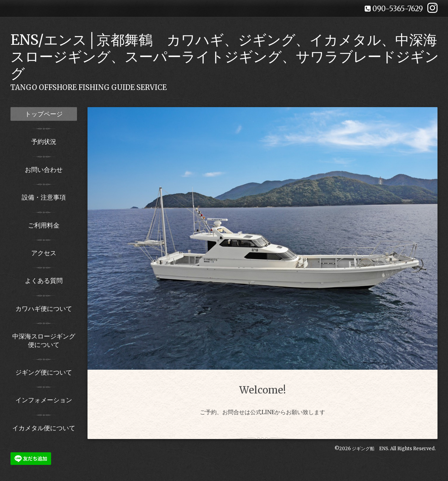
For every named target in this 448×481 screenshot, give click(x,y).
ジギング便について (44, 372)
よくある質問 (44, 281)
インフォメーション (44, 400)
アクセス (44, 253)
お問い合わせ (44, 170)
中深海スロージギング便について (44, 340)
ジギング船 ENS (370, 449)
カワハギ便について (44, 309)
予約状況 (44, 142)
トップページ (44, 114)
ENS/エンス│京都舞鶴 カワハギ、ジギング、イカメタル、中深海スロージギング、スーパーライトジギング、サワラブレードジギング (225, 57)
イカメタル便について (44, 428)
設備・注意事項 (44, 197)
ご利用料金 (44, 225)
